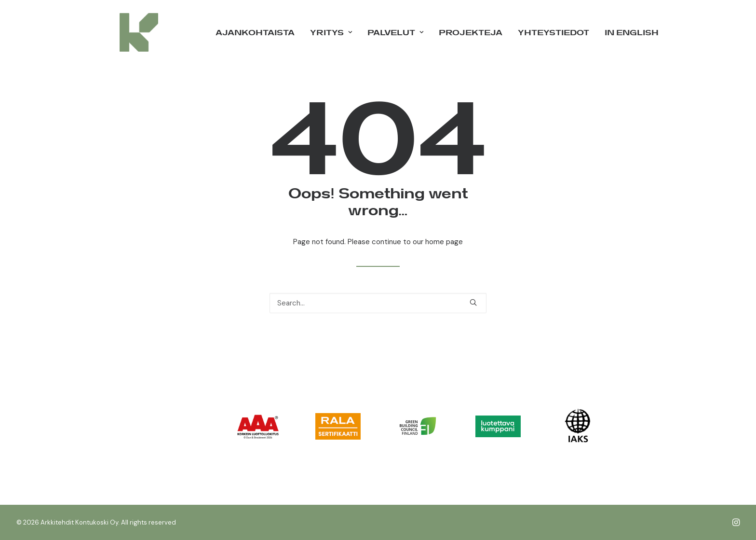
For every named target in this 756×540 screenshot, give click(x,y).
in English (632, 32)
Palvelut (395, 32)
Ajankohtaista (255, 32)
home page (444, 242)
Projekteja (471, 32)
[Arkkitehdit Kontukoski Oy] (125, 32)
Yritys (331, 32)
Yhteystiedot (553, 32)
